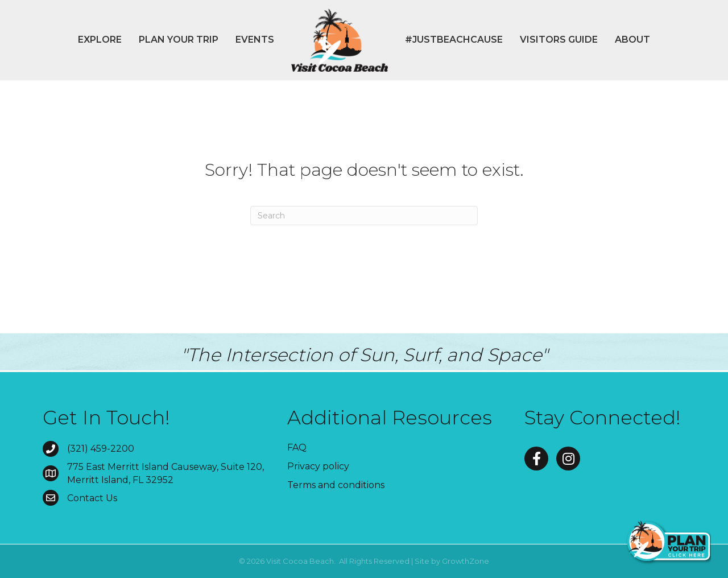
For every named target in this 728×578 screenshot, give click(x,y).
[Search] (364, 216)
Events (255, 40)
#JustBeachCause (454, 40)
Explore (100, 40)
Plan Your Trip (179, 40)
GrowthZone (466, 561)
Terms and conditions (336, 485)
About (632, 40)
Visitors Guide (559, 40)
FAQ (297, 447)
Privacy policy (318, 466)
